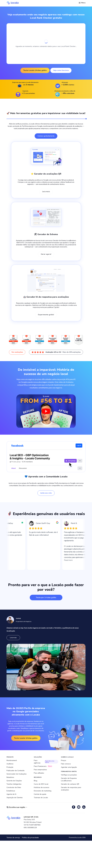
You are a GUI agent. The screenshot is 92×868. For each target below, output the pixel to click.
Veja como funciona (61, 70)
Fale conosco (66, 764)
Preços (64, 760)
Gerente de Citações (14, 781)
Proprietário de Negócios (24, 621)
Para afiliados (39, 773)
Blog (36, 781)
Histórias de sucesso (42, 787)
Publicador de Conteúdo (16, 771)
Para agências (46, 762)
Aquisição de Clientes (15, 798)
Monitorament (12, 760)
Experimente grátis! (46, 315)
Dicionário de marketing (43, 791)
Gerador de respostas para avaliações (71, 789)
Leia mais (46, 192)
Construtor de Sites (14, 787)
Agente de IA (11, 794)
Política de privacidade (30, 838)
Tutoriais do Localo (41, 798)
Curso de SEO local (41, 784)
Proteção (10, 767)
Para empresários (40, 770)
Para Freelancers (43, 766)
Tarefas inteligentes (14, 784)
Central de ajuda (40, 794)
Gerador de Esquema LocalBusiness (69, 779)
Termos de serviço (13, 838)
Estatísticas (11, 791)
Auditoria (10, 764)
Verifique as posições (69, 775)
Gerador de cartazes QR (70, 784)
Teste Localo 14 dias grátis (35, 70)
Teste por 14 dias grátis (46, 598)
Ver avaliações (17, 352)
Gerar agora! (46, 254)
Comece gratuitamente (46, 136)
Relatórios (10, 777)
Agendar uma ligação (69, 767)
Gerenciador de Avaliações (17, 774)
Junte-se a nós (46, 493)
